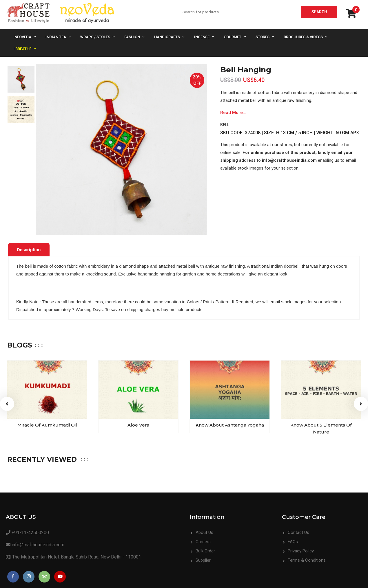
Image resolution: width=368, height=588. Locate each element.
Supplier (203, 558)
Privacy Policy (301, 549)
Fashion (132, 37)
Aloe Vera (126, 423)
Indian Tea (56, 37)
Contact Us (298, 531)
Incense (202, 37)
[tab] (29, 250)
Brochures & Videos (303, 37)
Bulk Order (205, 549)
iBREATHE (23, 49)
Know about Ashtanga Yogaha (215, 423)
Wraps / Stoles (95, 37)
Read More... (233, 113)
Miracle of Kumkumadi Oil (37, 423)
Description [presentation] (29, 250)
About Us (204, 531)
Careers (203, 540)
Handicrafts (167, 37)
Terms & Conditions (307, 558)
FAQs (293, 540)
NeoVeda (23, 37)
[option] (21, 79)
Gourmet (233, 37)
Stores (263, 37)
